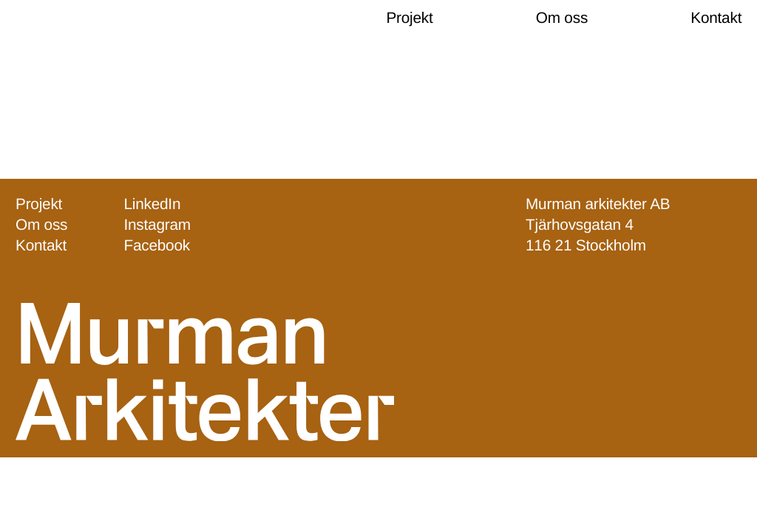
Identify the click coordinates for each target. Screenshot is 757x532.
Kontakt (716, 18)
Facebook (157, 246)
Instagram (157, 226)
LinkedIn (152, 204)
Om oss (562, 18)
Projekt (409, 18)
